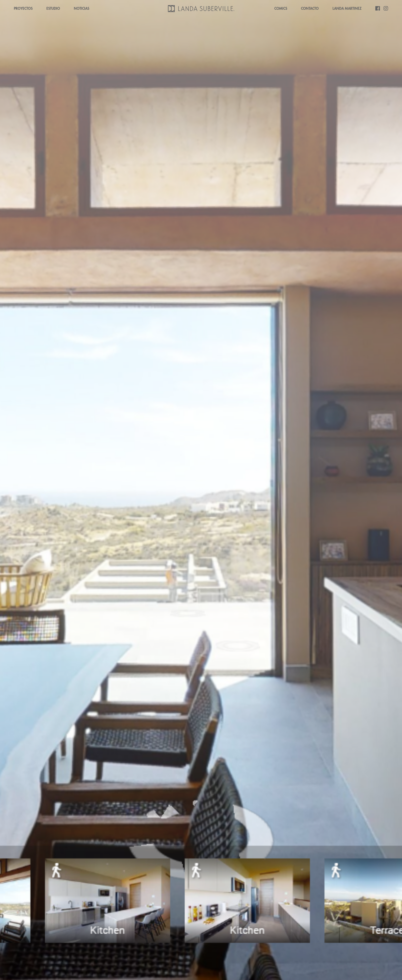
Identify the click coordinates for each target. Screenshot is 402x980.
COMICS (281, 8)
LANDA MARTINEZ (347, 8)
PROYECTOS (23, 8)
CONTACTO (310, 8)
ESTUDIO (53, 8)
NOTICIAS (82, 8)
